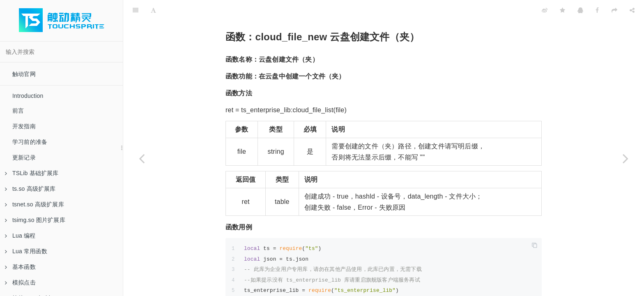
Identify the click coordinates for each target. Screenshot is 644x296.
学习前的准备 (30, 142)
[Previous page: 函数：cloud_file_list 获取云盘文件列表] (142, 158)
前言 (18, 111)
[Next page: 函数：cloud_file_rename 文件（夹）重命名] (626, 158)
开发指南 (24, 126)
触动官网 (24, 74)
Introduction (28, 96)
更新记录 (24, 157)
